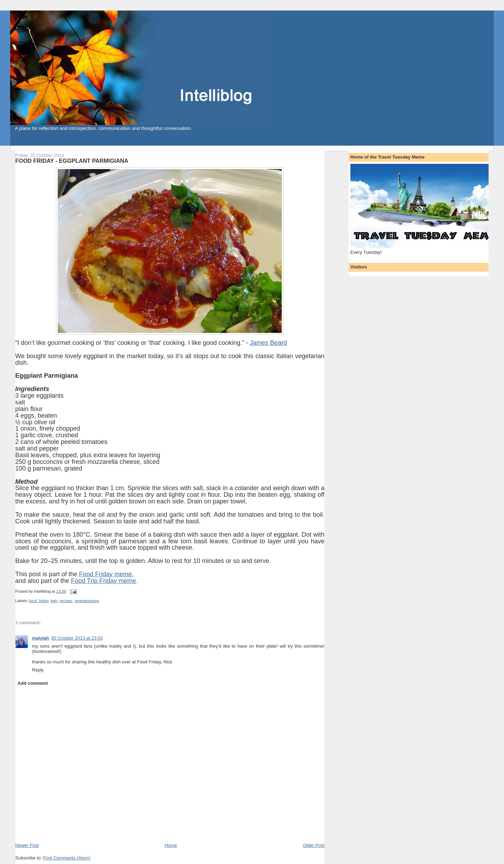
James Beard (268, 343)
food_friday (39, 601)
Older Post (314, 845)
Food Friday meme (106, 574)
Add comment (33, 683)
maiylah (41, 638)
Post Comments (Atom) (67, 858)
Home (171, 845)
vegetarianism (87, 601)
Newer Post (27, 845)
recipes (66, 601)
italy (54, 601)
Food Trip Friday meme (104, 581)
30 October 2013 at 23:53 (77, 638)
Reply (38, 670)
